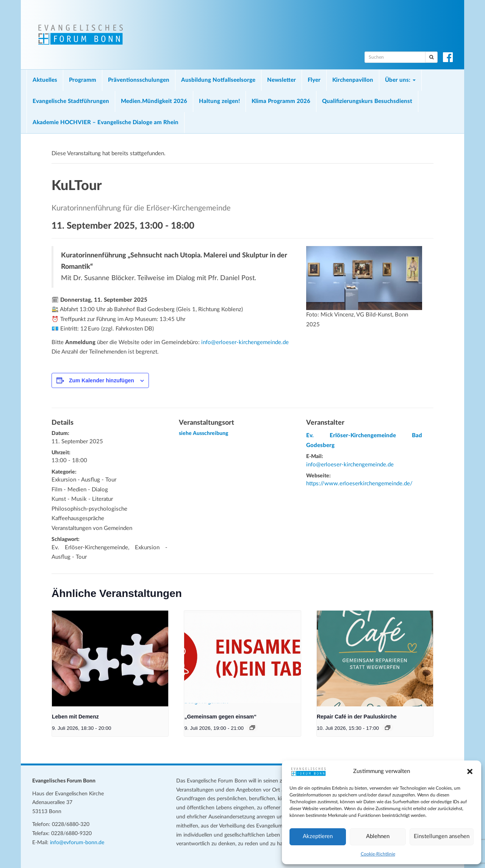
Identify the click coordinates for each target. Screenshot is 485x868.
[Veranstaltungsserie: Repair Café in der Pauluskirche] (388, 728)
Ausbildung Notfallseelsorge (218, 80)
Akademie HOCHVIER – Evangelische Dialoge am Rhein (106, 122)
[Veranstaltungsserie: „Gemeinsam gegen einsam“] (252, 728)
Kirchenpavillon (353, 80)
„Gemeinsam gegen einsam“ (220, 717)
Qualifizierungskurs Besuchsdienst (367, 101)
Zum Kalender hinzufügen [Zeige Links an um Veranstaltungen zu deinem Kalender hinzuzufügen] (102, 380)
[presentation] (110, 658)
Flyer (314, 80)
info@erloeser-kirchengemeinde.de (245, 342)
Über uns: (400, 80)
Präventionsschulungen (139, 80)
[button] (470, 771)
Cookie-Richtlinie (378, 854)
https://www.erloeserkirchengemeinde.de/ (359, 484)
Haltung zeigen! (219, 101)
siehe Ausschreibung (203, 433)
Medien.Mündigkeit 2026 (154, 101)
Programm (83, 80)
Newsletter (282, 80)
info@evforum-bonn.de (77, 843)
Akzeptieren (318, 836)
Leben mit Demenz (75, 717)
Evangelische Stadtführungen (71, 101)
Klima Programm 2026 (281, 101)
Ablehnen (378, 836)
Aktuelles (45, 80)
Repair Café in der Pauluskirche (357, 717)
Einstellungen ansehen (442, 836)
